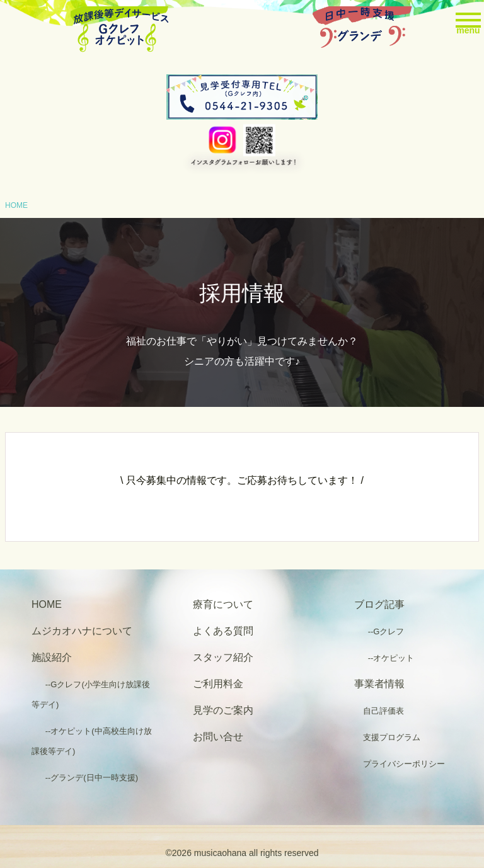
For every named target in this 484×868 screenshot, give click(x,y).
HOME (16, 205)
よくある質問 (223, 631)
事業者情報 (379, 684)
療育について (223, 604)
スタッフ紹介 (223, 657)
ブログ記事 (379, 604)
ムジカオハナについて (82, 631)
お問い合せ (218, 737)
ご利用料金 (218, 684)
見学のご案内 (223, 710)
